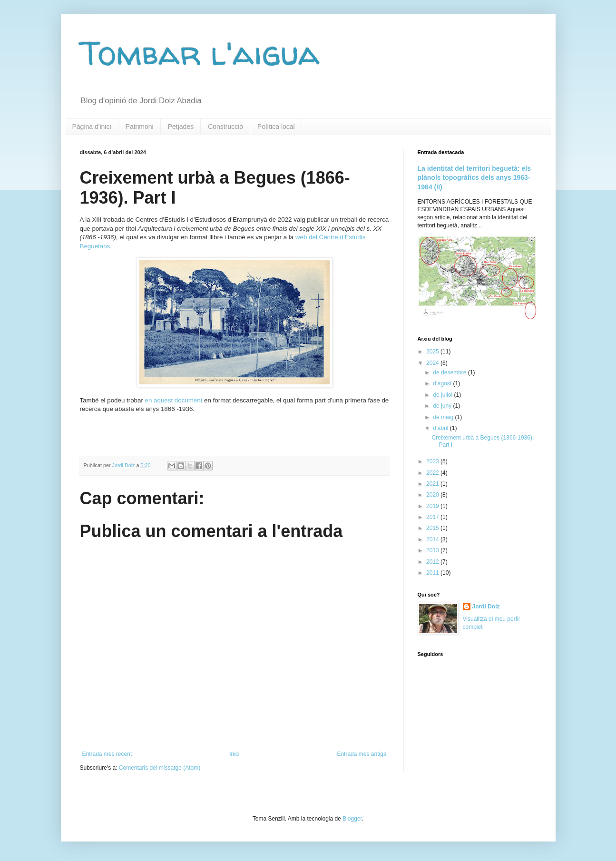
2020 (433, 495)
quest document (180, 400)
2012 (433, 562)
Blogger (352, 819)
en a (151, 400)
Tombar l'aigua (200, 53)
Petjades (181, 127)
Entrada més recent (107, 754)
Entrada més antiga (362, 754)
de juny (443, 406)
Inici (234, 754)
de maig (444, 417)
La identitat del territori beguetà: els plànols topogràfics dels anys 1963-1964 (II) (474, 178)
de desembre (450, 372)
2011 (433, 573)
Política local (276, 127)
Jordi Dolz (486, 607)
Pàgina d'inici (92, 127)
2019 (433, 506)
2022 (433, 473)
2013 (433, 550)
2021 (433, 484)
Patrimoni (140, 127)
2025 (433, 352)
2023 (433, 461)
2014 (433, 539)
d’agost (443, 383)
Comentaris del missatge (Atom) (160, 768)
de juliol (443, 395)
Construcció (225, 127)
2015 (433, 528)
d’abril (441, 428)
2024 (433, 363)
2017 (433, 517)
